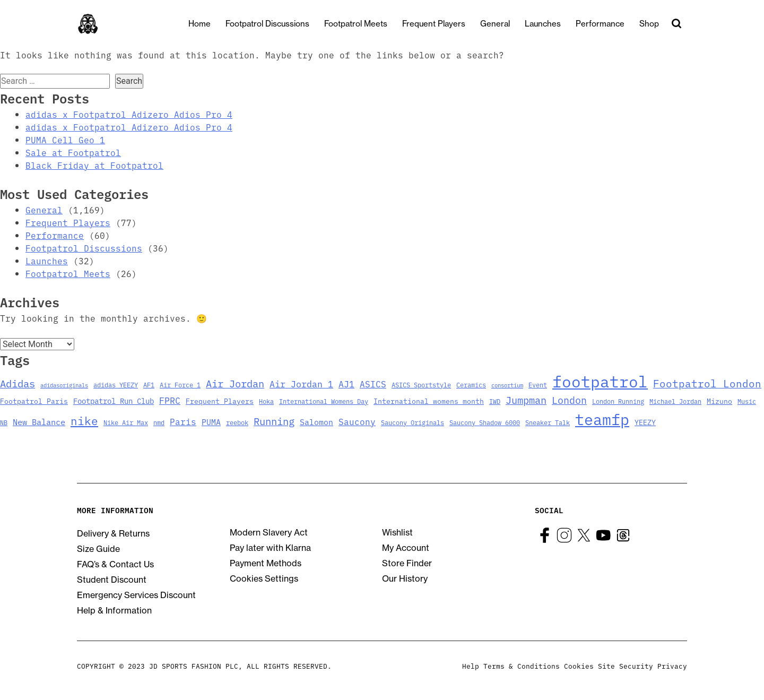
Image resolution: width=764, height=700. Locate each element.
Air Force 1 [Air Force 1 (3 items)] (180, 385)
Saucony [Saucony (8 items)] (357, 421)
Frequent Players (443, 24)
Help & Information (114, 610)
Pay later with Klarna (270, 548)
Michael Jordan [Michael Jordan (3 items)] (675, 401)
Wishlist (397, 532)
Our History (405, 578)
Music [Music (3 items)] (747, 401)
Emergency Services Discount (136, 595)
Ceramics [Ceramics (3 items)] (471, 385)
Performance (609, 24)
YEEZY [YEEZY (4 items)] (645, 422)
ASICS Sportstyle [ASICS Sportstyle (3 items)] (421, 385)
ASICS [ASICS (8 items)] (373, 384)
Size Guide (98, 549)
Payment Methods (266, 563)
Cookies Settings (264, 578)
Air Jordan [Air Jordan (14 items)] (235, 383)
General (504, 24)
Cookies (579, 666)
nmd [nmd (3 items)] (159, 422)
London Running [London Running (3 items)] (618, 401)
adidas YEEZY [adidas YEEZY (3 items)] (116, 385)
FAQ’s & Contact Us (115, 564)
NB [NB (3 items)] (4, 422)
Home (209, 24)
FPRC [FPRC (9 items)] (170, 400)
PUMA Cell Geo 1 (65, 140)
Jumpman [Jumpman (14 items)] (526, 400)
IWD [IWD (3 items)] (495, 401)
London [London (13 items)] (569, 400)
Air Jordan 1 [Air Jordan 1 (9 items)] (301, 383)
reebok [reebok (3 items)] (237, 422)
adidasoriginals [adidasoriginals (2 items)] (64, 385)
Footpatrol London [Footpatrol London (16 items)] (707, 383)
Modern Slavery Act (269, 532)
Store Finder (407, 563)
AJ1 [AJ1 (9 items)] (346, 383)
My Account (406, 548)
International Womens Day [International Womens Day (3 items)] (324, 401)
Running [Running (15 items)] (274, 421)
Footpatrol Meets (365, 24)
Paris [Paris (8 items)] (183, 421)
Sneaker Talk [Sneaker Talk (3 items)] (548, 422)
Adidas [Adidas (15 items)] (18, 383)
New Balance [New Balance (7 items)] (39, 422)
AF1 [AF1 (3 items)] (149, 385)
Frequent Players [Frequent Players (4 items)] (220, 401)
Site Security (626, 666)
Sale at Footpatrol (73, 152)
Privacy (672, 666)
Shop (658, 24)
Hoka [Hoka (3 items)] (266, 401)
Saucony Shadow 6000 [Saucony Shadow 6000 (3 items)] (485, 422)
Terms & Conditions (522, 666)
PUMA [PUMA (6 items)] (211, 422)
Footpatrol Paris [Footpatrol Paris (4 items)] (34, 401)
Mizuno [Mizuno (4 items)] (719, 401)
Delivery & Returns (113, 533)
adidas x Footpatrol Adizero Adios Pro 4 (129, 114)
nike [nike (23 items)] (84, 420)
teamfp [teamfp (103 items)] (602, 418)
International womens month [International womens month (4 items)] (429, 401)
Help (471, 666)
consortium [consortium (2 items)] (507, 385)
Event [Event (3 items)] (538, 385)
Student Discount (112, 580)
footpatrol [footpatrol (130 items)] (600, 381)
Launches (552, 24)
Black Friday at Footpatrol (94, 165)
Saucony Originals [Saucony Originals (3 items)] (413, 422)
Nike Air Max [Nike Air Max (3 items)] (126, 422)
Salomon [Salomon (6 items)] (316, 422)
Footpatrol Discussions (276, 24)
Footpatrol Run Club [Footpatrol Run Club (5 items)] (114, 401)
